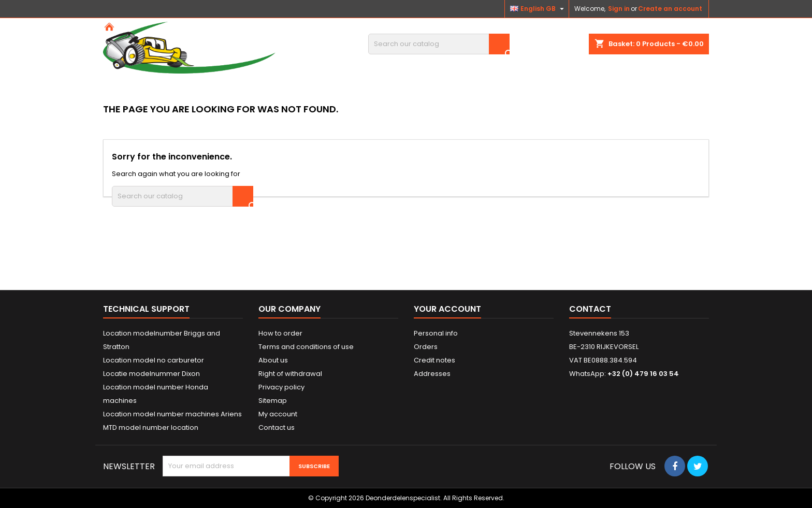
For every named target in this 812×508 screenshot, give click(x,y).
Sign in (619, 9)
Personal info (436, 333)
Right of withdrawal (290, 374)
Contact (590, 309)
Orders (426, 347)
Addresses (432, 374)
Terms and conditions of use (306, 347)
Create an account (670, 9)
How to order (280, 333)
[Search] (439, 44)
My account (278, 414)
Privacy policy (281, 387)
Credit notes (434, 360)
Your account (447, 309)
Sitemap (273, 401)
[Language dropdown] (538, 9)
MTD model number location (151, 427)
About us (273, 360)
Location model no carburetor (154, 360)
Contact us (277, 427)
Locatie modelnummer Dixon (151, 374)
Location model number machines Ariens (172, 414)
